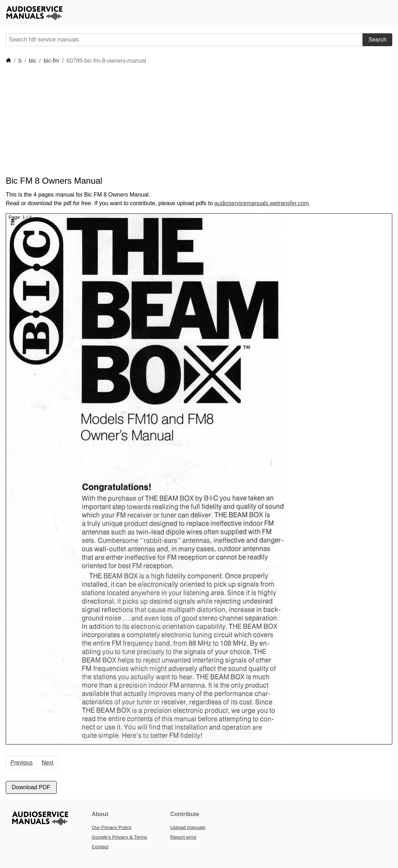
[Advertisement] (136, 120)
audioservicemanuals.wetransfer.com (262, 203)
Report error (183, 837)
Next (47, 763)
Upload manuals (188, 827)
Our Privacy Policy (112, 827)
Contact (100, 847)
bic (33, 61)
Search (377, 40)
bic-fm (52, 61)
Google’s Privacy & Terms (119, 837)
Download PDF (31, 787)
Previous (21, 763)
